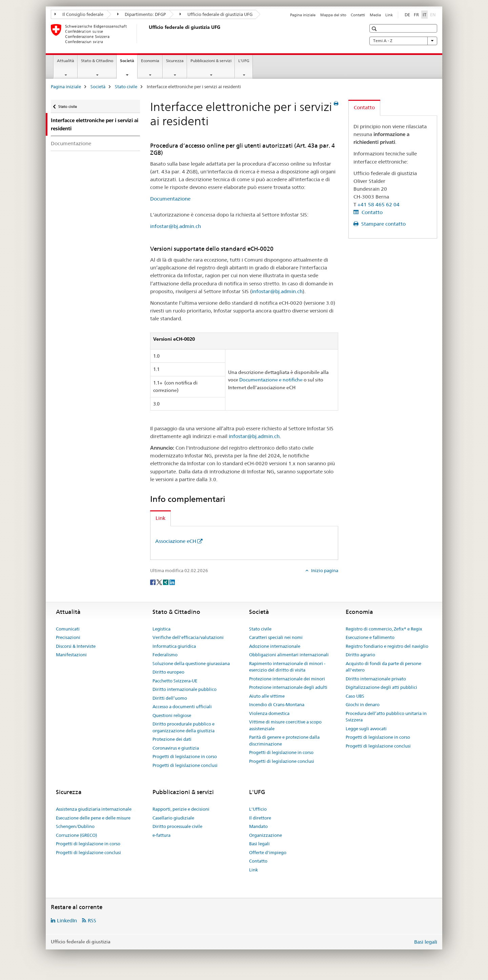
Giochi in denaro (363, 704)
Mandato (258, 826)
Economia (150, 61)
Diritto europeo (168, 672)
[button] (375, 29)
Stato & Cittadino (97, 61)
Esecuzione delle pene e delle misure (93, 818)
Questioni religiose (172, 715)
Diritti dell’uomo (170, 698)
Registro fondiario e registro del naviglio (387, 646)
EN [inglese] (434, 14)
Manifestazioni (71, 655)
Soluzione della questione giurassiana (191, 663)
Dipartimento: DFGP (142, 14)
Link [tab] (160, 518)
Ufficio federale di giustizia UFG (216, 14)
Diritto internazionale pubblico (185, 689)
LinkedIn (67, 920)
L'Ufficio (258, 809)
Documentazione (71, 143)
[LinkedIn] (172, 582)
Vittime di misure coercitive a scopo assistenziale (285, 725)
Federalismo (165, 655)
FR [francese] (416, 15)
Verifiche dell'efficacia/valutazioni (188, 637)
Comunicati (68, 629)
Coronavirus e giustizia (176, 748)
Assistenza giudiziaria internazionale (94, 809)
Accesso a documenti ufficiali (182, 706)
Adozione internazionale (275, 646)
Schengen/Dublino (75, 826)
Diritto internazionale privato (376, 679)
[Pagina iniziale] (147, 34)
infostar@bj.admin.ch (176, 226)
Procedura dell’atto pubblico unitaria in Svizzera (386, 717)
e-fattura (161, 835)
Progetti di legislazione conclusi (185, 765)
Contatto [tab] (364, 107)
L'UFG (244, 61)
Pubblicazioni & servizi (211, 61)
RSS (92, 920)
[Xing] (166, 582)
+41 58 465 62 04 (379, 204)
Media (375, 15)
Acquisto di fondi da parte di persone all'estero (383, 667)
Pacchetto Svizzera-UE (175, 681)
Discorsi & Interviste (76, 646)
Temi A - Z (403, 41)
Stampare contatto (383, 224)
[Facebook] (153, 582)
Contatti (358, 15)
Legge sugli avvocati (366, 729)
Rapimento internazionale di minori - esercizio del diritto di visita (287, 667)
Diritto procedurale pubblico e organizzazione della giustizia (184, 727)
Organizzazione (266, 835)
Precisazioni (68, 637)
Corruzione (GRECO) (76, 835)
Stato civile (126, 87)
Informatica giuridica (174, 646)
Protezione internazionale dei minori (287, 679)
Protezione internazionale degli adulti (288, 687)
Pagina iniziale (303, 15)
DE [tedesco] (407, 15)
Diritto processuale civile (177, 826)
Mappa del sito (333, 15)
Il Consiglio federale (79, 14)
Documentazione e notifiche (271, 380)
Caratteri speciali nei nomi (276, 637)
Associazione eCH (176, 541)
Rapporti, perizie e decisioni (181, 809)
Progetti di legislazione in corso (185, 756)
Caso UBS (355, 696)
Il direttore (260, 818)
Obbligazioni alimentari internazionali (289, 655)
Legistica (161, 629)
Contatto (371, 212)
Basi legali (259, 844)
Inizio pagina (324, 570)
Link (389, 15)
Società (129, 63)
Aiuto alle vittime (267, 696)
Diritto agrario (360, 655)
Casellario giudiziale (173, 818)
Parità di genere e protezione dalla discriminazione (284, 740)
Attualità (66, 61)
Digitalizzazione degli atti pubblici (381, 687)
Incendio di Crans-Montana (277, 704)
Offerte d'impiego (268, 852)
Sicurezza (175, 61)
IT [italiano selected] (424, 15)
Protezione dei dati (172, 739)
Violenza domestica (269, 713)
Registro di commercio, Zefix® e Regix (384, 629)
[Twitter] (160, 582)
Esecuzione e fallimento (370, 637)
